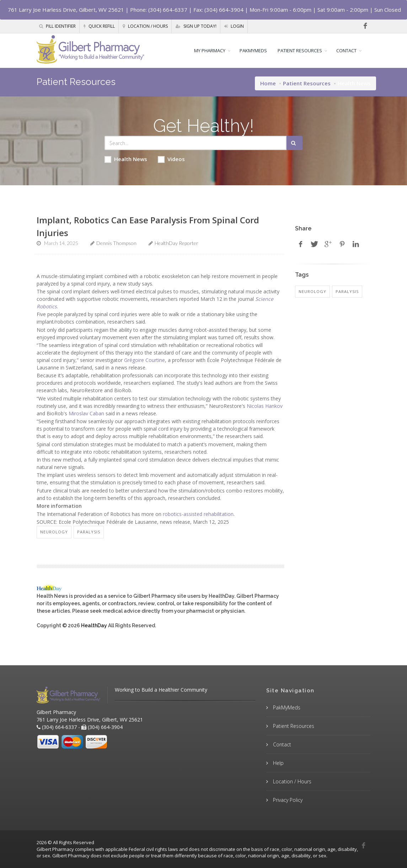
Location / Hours (145, 26)
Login (234, 26)
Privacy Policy (287, 800)
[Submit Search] (294, 143)
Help (278, 763)
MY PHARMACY (210, 50)
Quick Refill (99, 26)
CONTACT (346, 50)
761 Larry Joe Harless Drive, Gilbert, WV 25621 (66, 10)
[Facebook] (365, 26)
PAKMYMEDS (253, 50)
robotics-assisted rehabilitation (198, 514)
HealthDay (94, 625)
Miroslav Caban (86, 413)
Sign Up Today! (196, 26)
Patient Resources (307, 83)
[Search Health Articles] (196, 143)
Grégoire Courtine (144, 360)
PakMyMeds (286, 707)
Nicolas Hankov (265, 406)
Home (268, 83)
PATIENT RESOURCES (300, 50)
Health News (126, 159)
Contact (281, 744)
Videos (171, 159)
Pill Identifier (57, 26)
